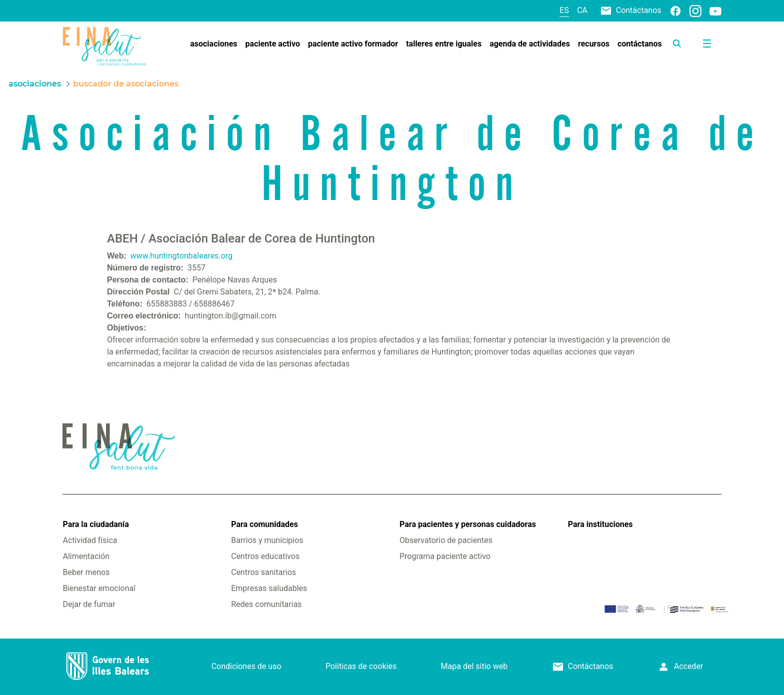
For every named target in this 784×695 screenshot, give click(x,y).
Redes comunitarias (266, 604)
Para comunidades (264, 524)
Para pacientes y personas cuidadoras (468, 524)
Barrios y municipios (267, 540)
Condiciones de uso (246, 666)
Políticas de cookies (361, 666)
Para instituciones (600, 524)
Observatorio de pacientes (446, 540)
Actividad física (90, 540)
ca (582, 10)
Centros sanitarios (263, 572)
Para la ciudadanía (95, 524)
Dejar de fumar (89, 604)
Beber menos (86, 572)
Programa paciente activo (445, 556)
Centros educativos (265, 556)
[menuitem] (213, 44)
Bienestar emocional (99, 588)
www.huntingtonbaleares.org (181, 256)
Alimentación (86, 556)
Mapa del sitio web (474, 666)
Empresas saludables (269, 588)
